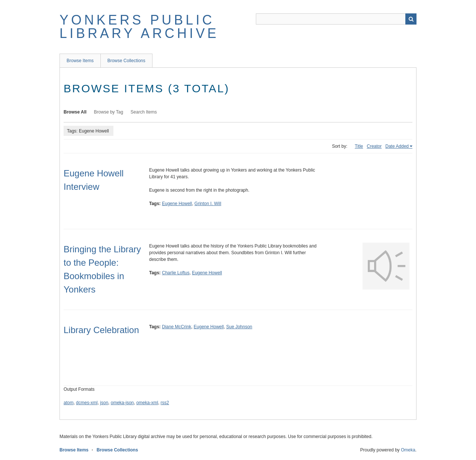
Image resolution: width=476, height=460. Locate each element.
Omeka (408, 450)
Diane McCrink (176, 327)
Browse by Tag (109, 112)
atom (69, 403)
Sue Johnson (239, 327)
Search (411, 19)
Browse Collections (126, 61)
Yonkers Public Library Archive (139, 27)
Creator (374, 146)
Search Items (144, 112)
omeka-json (122, 403)
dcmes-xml (87, 403)
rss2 (165, 403)
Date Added (397, 146)
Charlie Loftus (176, 273)
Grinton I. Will (208, 204)
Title (359, 146)
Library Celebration (101, 330)
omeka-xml (147, 403)
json (104, 403)
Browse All (75, 112)
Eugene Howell (177, 204)
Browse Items (80, 61)
